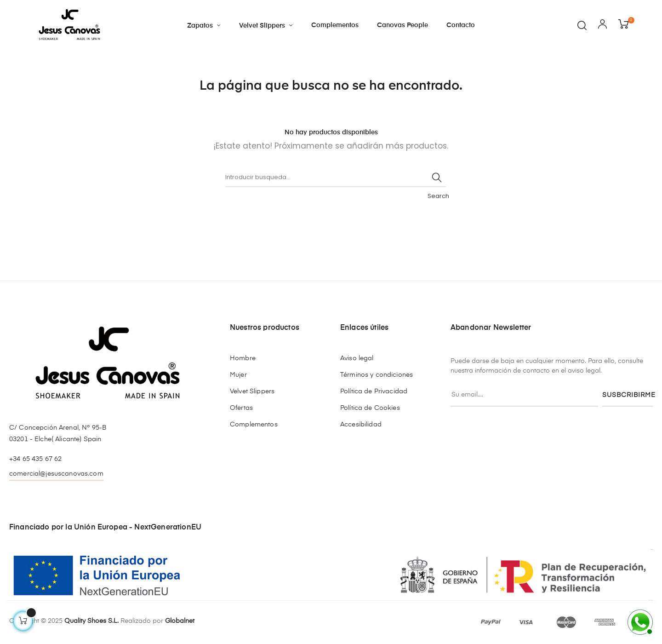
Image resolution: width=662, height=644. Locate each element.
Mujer (238, 375)
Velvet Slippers (252, 391)
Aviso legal (357, 358)
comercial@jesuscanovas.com (56, 474)
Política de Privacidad (374, 391)
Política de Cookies (370, 408)
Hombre (243, 358)
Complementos (254, 425)
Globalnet (180, 621)
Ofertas (241, 408)
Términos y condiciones (377, 375)
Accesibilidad (361, 425)
